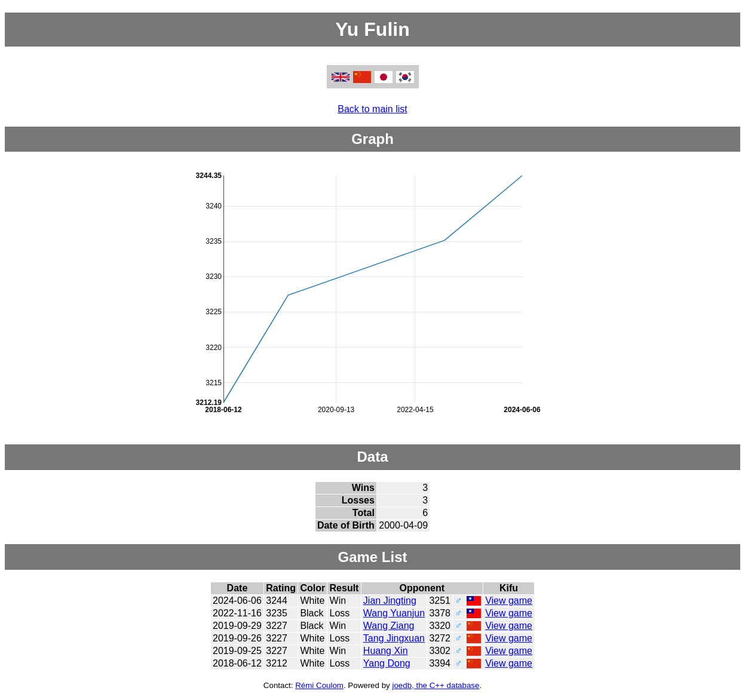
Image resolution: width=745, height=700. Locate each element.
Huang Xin (386, 651)
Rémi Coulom (319, 685)
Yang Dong (387, 663)
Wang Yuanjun (394, 613)
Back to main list (372, 109)
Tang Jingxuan (394, 638)
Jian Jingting (390, 601)
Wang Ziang (389, 626)
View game (509, 601)
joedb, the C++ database (436, 685)
